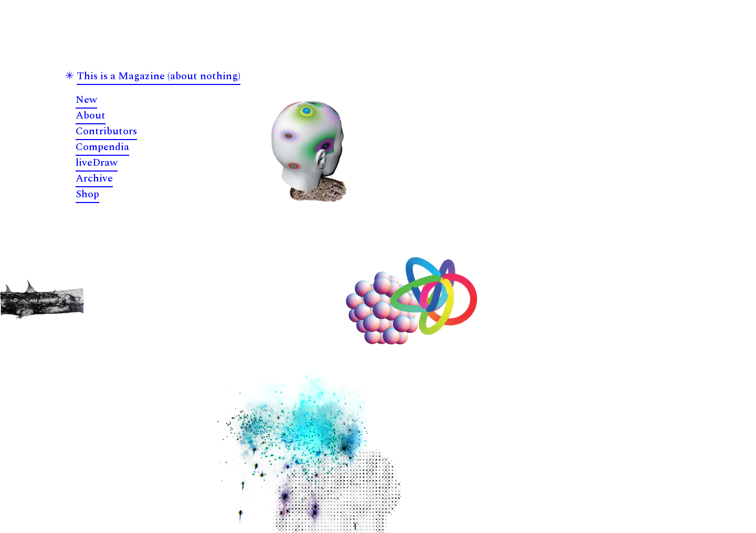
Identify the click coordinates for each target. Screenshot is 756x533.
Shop (87, 194)
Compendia (102, 147)
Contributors (106, 131)
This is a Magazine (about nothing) (159, 76)
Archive (94, 178)
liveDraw (97, 163)
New (86, 100)
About (91, 115)
